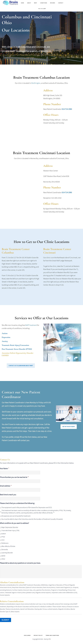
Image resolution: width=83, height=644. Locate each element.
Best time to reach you (8, 495)
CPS (49, 638)
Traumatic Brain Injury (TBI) (10, 530)
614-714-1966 (67, 109)
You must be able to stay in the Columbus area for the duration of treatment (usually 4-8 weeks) (32, 519)
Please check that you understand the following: (17, 503)
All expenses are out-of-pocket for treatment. (16, 516)
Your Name (5, 468)
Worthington (36, 83)
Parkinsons (5, 543)
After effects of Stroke (8, 546)
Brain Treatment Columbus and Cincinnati (11, 3)
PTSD (3, 537)
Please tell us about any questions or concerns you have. (20, 563)
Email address (6, 486)
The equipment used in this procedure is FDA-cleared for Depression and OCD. (27, 507)
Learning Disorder (7, 553)
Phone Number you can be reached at (14, 477)
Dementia (5, 549)
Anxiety (5, 341)
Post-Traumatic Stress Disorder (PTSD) (17, 349)
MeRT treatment (31, 325)
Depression (6, 337)
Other (3, 559)
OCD (3, 540)
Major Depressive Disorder (10, 527)
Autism (5, 333)
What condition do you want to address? (14, 523)
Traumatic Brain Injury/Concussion (15, 345)
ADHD (3, 556)
